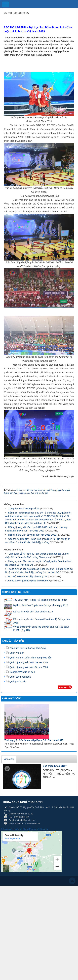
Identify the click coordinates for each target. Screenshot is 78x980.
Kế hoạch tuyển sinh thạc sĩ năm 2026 (33, 612)
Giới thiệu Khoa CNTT (55, 766)
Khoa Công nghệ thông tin (35, 829)
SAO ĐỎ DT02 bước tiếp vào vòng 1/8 (27, 576)
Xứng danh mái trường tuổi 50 (24, 509)
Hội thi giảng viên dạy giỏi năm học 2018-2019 (32, 535)
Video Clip (9, 759)
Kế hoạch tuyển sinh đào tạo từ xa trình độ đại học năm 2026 (42, 621)
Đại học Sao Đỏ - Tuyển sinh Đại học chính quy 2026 (40, 605)
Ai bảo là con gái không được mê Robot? (29, 581)
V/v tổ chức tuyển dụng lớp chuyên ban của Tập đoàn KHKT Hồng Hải (41, 629)
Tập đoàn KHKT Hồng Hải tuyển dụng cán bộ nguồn (40, 600)
